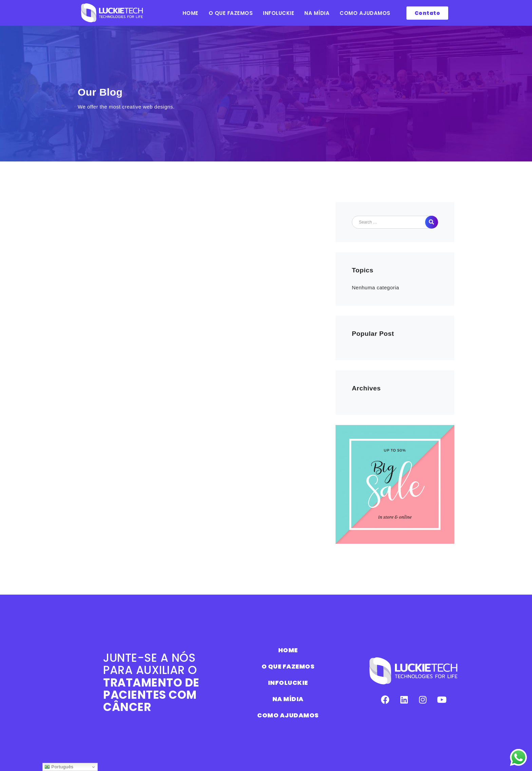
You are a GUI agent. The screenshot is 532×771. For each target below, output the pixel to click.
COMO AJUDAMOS (365, 13)
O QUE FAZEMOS (231, 13)
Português (59, 767)
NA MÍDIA (317, 13)
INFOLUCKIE (279, 13)
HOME (191, 13)
